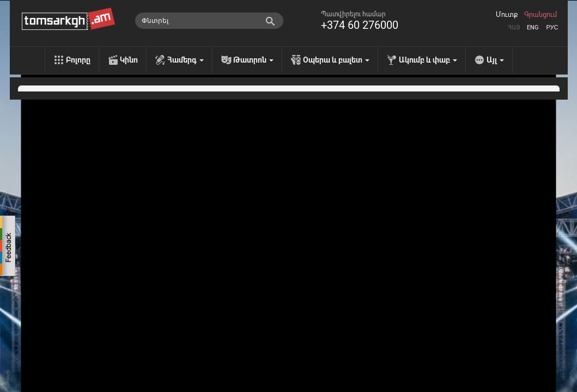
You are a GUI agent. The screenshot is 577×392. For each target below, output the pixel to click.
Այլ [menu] (495, 60)
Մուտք (507, 15)
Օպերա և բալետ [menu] (336, 60)
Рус (552, 27)
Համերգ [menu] (186, 60)
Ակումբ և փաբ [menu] (428, 60)
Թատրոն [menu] (253, 60)
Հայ (514, 27)
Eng (533, 27)
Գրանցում (540, 15)
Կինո (129, 60)
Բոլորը (78, 60)
